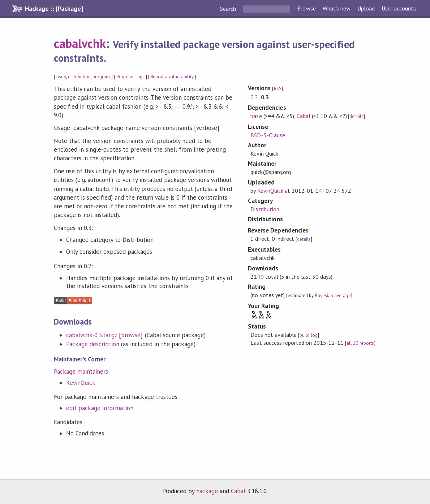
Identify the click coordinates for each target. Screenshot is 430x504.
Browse (306, 9)
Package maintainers (81, 372)
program (101, 77)
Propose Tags (130, 77)
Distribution (265, 209)
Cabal (304, 116)
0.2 (254, 97)
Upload (366, 9)
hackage (207, 491)
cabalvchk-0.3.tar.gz (92, 335)
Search (229, 9)
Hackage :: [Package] (54, 9)
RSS (278, 89)
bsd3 (61, 77)
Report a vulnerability (172, 77)
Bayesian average (333, 296)
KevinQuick (81, 383)
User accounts (399, 9)
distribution (79, 77)
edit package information (100, 408)
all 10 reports (360, 343)
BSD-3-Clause (268, 135)
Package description (93, 344)
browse (131, 335)
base (256, 116)
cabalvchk (80, 43)
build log (309, 335)
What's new (337, 9)
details (356, 116)
